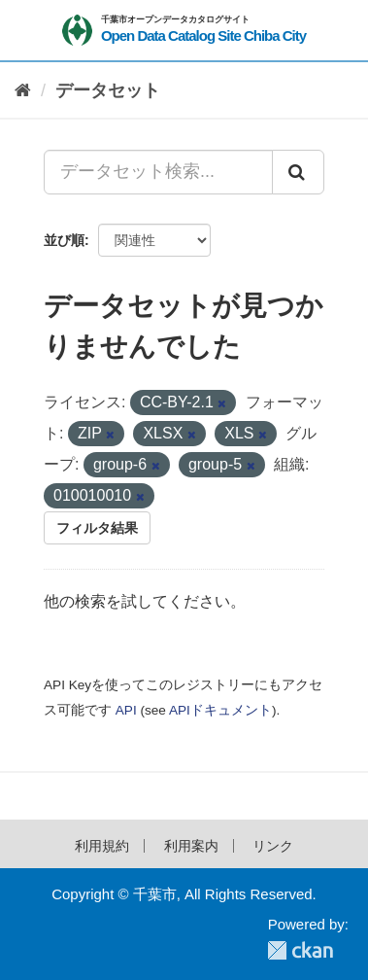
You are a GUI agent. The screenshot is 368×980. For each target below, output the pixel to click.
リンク (273, 846)
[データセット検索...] (158, 172)
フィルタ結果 (97, 528)
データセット (108, 90)
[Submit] (298, 172)
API (126, 710)
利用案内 (191, 846)
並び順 (64, 240)
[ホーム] (23, 91)
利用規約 (102, 846)
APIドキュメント (220, 710)
